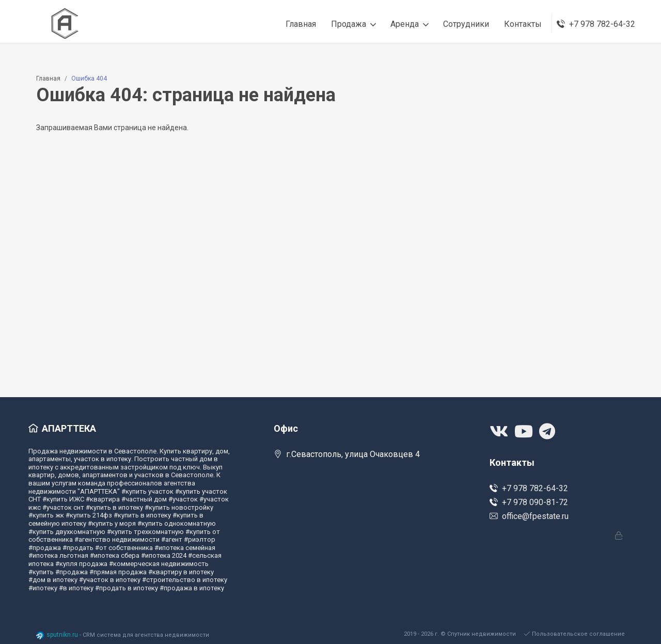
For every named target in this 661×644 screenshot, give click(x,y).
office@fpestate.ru (529, 516)
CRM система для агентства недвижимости (146, 635)
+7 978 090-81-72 (529, 502)
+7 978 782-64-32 (529, 488)
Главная (48, 78)
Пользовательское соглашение (575, 634)
